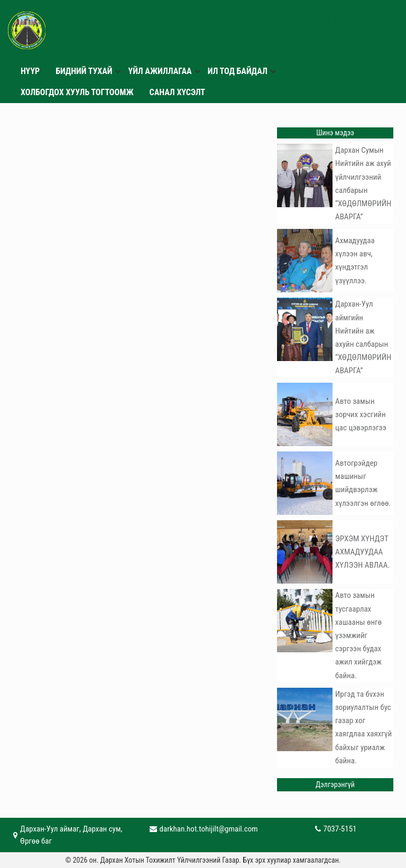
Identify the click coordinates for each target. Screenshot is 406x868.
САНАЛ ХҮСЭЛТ (178, 92)
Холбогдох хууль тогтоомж (77, 92)
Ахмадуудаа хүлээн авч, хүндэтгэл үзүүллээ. (355, 261)
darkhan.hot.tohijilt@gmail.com (209, 829)
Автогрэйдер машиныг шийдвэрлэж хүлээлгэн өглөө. (363, 483)
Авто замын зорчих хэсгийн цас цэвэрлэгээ (361, 414)
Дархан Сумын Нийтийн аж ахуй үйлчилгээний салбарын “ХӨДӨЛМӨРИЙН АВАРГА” (363, 183)
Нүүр (30, 71)
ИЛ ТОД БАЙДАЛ (238, 71)
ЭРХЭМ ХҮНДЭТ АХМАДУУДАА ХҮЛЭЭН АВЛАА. (362, 552)
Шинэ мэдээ (335, 133)
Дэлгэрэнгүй (335, 784)
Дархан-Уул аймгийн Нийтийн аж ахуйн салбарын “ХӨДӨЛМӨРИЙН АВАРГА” (363, 337)
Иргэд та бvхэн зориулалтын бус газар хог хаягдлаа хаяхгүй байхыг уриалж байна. (363, 727)
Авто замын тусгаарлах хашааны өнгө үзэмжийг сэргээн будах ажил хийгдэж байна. (358, 635)
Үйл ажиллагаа (160, 71)
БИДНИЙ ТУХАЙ (84, 71)
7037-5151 (340, 829)
